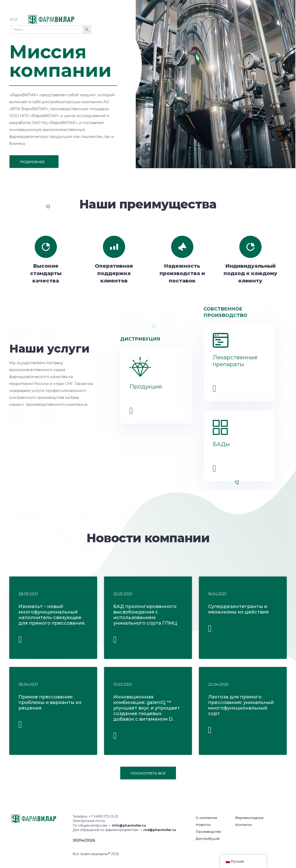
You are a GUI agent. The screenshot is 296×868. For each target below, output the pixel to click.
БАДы (221, 444)
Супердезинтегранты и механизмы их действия (238, 609)
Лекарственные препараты (235, 361)
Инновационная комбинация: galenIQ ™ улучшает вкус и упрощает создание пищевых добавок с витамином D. (147, 708)
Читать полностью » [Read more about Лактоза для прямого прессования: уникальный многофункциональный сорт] (210, 732)
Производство (208, 832)
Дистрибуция (208, 839)
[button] (19, 19)
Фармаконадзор (249, 818)
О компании (206, 818)
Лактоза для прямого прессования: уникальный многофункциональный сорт (241, 705)
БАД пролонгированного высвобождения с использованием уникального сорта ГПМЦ (145, 615)
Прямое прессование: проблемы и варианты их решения (50, 702)
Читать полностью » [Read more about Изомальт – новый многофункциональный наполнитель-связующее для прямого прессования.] (20, 641)
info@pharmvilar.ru (129, 825)
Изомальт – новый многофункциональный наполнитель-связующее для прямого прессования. (52, 615)
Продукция (146, 386)
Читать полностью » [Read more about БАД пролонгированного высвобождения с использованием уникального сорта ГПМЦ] (115, 641)
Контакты (243, 825)
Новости (203, 825)
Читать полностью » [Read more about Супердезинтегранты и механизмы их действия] (210, 630)
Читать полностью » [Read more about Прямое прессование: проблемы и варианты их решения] (20, 726)
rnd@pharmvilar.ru (160, 830)
